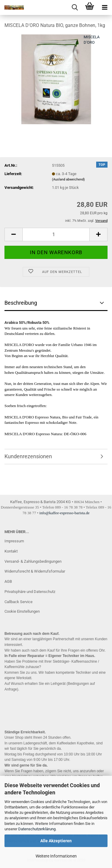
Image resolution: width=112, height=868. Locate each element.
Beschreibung (21, 303)
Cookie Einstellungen (22, 611)
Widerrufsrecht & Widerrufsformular (35, 571)
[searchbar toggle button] (75, 7)
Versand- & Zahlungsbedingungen (33, 561)
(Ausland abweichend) (68, 179)
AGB (8, 581)
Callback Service (19, 602)
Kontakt (11, 551)
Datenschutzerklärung (37, 829)
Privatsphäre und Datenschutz (30, 592)
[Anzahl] (56, 235)
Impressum (14, 541)
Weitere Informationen (56, 856)
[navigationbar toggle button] (105, 7)
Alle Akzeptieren (56, 841)
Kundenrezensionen (28, 456)
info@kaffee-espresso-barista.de (65, 513)
